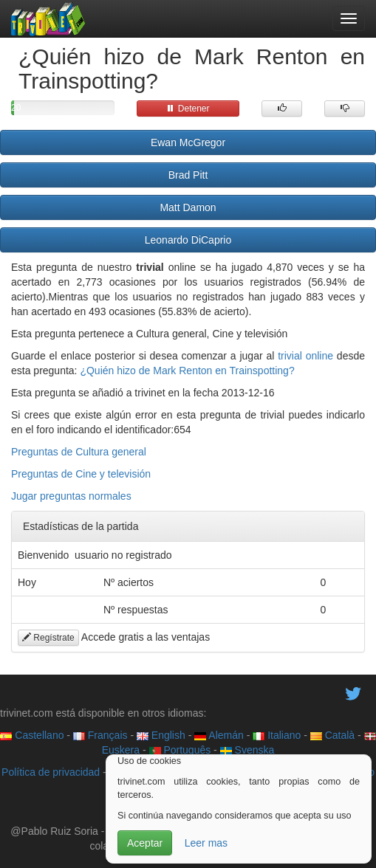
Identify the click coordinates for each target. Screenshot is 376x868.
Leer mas (206, 843)
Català (332, 735)
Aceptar (145, 843)
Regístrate (48, 638)
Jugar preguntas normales (71, 496)
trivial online (305, 356)
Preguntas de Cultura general (79, 452)
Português (180, 750)
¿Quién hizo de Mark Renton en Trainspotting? (187, 371)
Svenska (247, 750)
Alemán (219, 735)
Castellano (32, 735)
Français (100, 735)
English (161, 735)
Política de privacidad (51, 772)
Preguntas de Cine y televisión (81, 474)
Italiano (277, 735)
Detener (188, 108)
